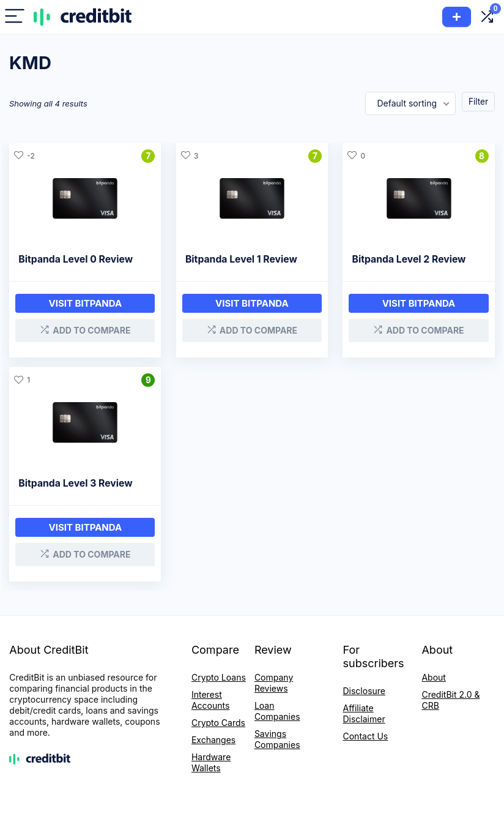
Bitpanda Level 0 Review (76, 259)
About (433, 677)
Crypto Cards (218, 723)
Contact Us (365, 736)
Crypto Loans (219, 677)
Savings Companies (277, 739)
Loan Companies (277, 711)
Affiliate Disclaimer (364, 713)
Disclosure (364, 691)
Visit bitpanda (86, 303)
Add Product (457, 17)
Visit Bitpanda (252, 303)
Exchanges (213, 740)
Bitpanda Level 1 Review (241, 259)
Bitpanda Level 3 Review (75, 483)
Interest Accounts (210, 700)
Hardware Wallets (211, 762)
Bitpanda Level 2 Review (409, 259)
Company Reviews (274, 683)
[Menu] (15, 17)
